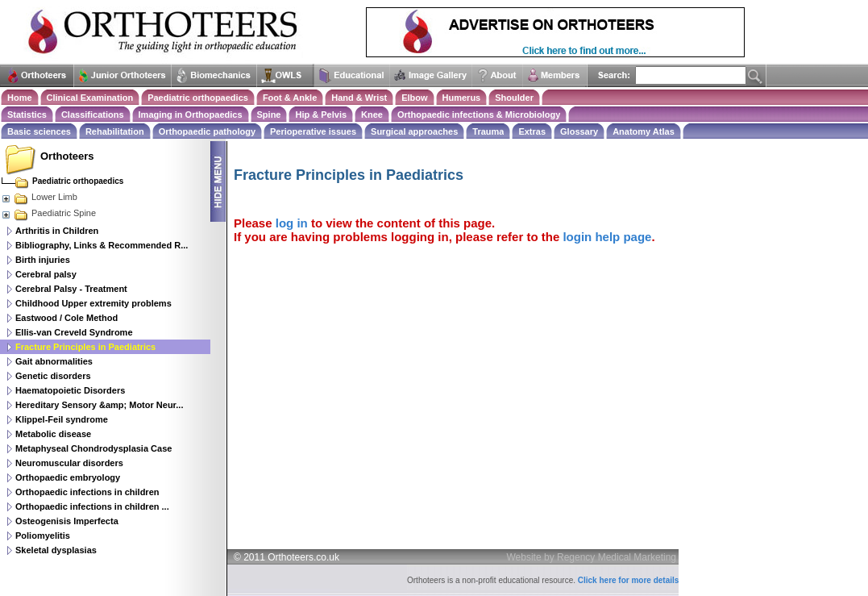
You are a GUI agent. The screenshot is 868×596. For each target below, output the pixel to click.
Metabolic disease (53, 434)
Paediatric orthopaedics (198, 98)
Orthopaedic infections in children (87, 492)
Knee (372, 115)
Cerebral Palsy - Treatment (71, 289)
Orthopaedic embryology (68, 477)
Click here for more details (629, 580)
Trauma (488, 131)
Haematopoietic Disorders (70, 390)
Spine (269, 115)
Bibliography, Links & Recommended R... (102, 245)
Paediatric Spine (48, 213)
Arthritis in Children (57, 231)
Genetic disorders (53, 376)
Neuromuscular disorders (69, 463)
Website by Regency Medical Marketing (592, 557)
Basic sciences (39, 131)
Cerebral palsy (46, 274)
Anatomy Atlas (644, 131)
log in (292, 223)
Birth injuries (43, 260)
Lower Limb (39, 197)
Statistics (27, 115)
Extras (532, 131)
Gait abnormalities (54, 361)
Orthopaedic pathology (207, 131)
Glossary (579, 131)
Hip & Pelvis (321, 115)
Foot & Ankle (290, 98)
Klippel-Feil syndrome (62, 419)
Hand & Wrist (359, 98)
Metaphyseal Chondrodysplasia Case (93, 448)
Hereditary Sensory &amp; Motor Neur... (99, 405)
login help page (607, 237)
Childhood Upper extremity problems (93, 303)
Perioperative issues (313, 131)
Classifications (93, 115)
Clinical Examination (90, 98)
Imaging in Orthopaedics (191, 115)
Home (20, 98)
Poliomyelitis (43, 536)
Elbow (414, 98)
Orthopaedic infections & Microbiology (479, 115)
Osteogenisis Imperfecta (67, 521)
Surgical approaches (414, 131)
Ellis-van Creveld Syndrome (74, 332)
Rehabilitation (115, 131)
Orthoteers (67, 156)
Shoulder (514, 98)
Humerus (462, 98)
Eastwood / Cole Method (66, 318)
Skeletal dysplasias (56, 550)
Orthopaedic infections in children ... (92, 506)
